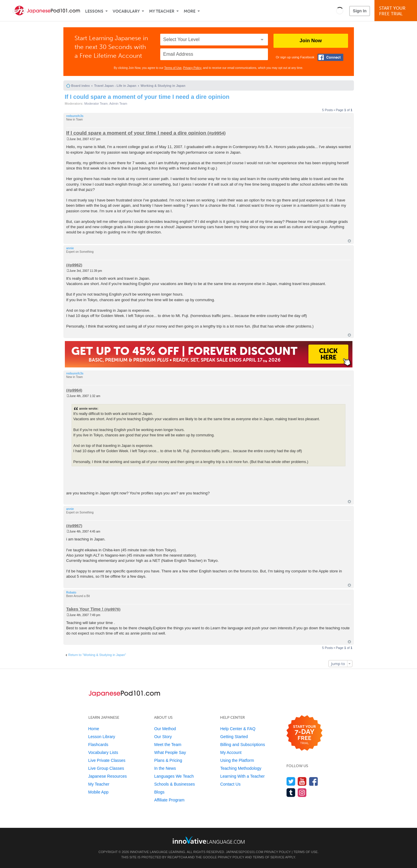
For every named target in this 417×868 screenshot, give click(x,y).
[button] (340, 11)
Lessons (94, 11)
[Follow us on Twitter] (291, 781)
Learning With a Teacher (242, 776)
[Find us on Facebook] (314, 781)
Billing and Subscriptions (243, 745)
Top (349, 241)
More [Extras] (190, 11)
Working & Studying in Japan (163, 86)
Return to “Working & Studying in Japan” (97, 655)
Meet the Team (168, 745)
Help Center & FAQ (238, 729)
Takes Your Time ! (85, 609)
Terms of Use (173, 68)
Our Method (165, 729)
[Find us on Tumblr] (291, 792)
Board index (81, 86)
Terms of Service (269, 857)
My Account (231, 752)
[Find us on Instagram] (302, 792)
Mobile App (98, 792)
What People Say (170, 752)
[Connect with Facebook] (330, 57)
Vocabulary (126, 11)
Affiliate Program (169, 800)
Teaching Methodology (241, 768)
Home (94, 729)
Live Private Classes (107, 760)
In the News (165, 768)
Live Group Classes (106, 768)
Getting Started (234, 737)
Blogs (159, 792)
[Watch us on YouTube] (302, 781)
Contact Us (230, 784)
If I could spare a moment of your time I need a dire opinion (147, 97)
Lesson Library (102, 737)
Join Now (311, 41)
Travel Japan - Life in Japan (115, 86)
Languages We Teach (174, 776)
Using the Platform (237, 760)
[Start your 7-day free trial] (304, 733)
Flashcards (98, 745)
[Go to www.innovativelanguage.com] (209, 840)
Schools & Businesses (174, 784)
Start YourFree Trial (397, 11)
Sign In (360, 11)
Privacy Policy (192, 68)
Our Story (163, 737)
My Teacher (162, 11)
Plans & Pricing (168, 760)
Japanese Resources (108, 776)
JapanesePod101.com (245, 852)
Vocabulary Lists (103, 752)
